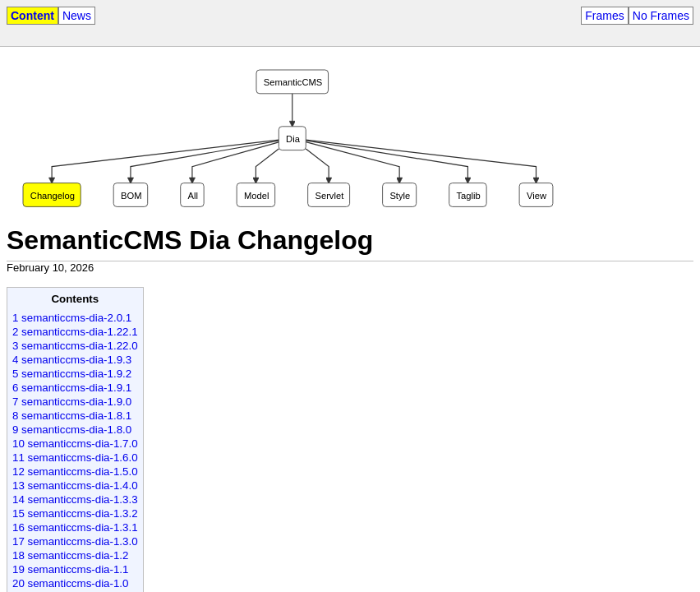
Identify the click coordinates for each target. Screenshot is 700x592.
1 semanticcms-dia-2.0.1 (72, 318)
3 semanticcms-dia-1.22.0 (75, 346)
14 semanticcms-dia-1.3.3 (75, 499)
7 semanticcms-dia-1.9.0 (72, 402)
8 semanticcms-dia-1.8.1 (72, 416)
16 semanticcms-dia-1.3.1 (75, 527)
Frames (604, 16)
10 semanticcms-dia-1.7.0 (75, 444)
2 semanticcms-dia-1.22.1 (75, 332)
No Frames (661, 16)
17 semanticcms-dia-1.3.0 (75, 541)
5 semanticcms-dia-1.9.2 (72, 374)
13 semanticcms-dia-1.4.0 (75, 486)
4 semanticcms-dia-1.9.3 (72, 360)
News (77, 16)
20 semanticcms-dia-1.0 (70, 583)
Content (32, 16)
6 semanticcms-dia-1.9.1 (72, 388)
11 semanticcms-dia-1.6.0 (75, 458)
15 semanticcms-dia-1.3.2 (75, 513)
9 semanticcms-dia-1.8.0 (72, 430)
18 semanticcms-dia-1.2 (70, 555)
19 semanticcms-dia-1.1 (70, 569)
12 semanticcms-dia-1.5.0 (75, 472)
